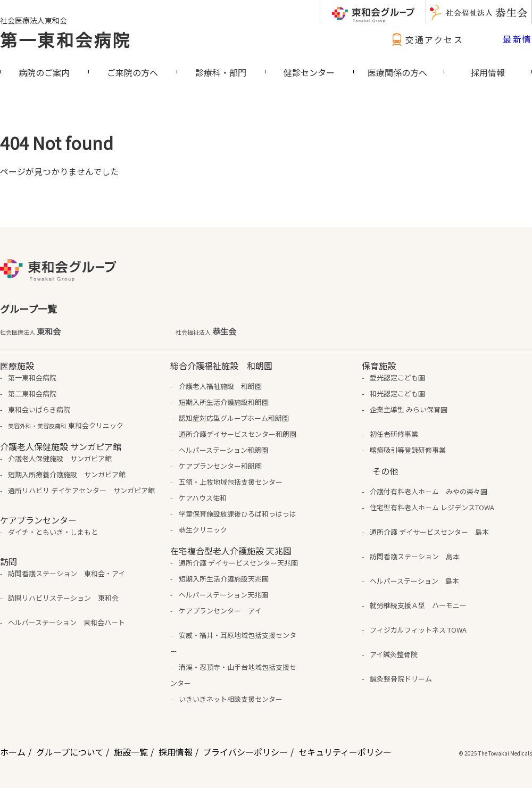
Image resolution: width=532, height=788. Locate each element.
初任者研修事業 (394, 434)
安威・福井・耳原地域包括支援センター (233, 643)
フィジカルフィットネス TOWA (418, 630)
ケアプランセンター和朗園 (220, 466)
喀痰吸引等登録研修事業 (408, 450)
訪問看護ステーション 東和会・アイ (66, 573)
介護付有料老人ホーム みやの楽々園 (429, 491)
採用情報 (176, 752)
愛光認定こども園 (397, 378)
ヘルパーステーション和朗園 (223, 450)
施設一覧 (131, 752)
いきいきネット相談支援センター (231, 699)
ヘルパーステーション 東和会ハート (66, 622)
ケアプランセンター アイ (220, 611)
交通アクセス (426, 39)
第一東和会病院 (65, 39)
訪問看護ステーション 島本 (415, 556)
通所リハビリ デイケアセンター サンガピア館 (81, 490)
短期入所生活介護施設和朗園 (224, 402)
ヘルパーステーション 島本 (414, 581)
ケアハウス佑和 (203, 498)
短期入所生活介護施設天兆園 (224, 579)
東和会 (30, 331)
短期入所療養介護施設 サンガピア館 (67, 474)
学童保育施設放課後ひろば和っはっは (238, 514)
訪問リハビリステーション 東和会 (63, 598)
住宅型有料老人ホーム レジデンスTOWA (432, 507)
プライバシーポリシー (245, 752)
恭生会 (206, 331)
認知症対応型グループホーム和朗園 (234, 418)
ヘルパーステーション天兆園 (223, 595)
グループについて (70, 752)
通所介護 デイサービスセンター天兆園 (238, 563)
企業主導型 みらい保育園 (409, 409)
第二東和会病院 (32, 393)
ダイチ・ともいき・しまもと (53, 532)
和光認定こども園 (397, 393)
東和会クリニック (66, 425)
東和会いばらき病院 (39, 409)
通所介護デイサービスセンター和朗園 (238, 434)
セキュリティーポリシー (345, 752)
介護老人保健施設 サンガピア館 (60, 458)
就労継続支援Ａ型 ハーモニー (418, 605)
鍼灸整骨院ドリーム (401, 679)
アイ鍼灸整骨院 (394, 654)
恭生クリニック (203, 530)
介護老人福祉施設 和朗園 (220, 386)
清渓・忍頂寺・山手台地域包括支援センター (233, 675)
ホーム (13, 752)
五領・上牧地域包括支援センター (231, 482)
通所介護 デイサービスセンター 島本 (429, 532)
